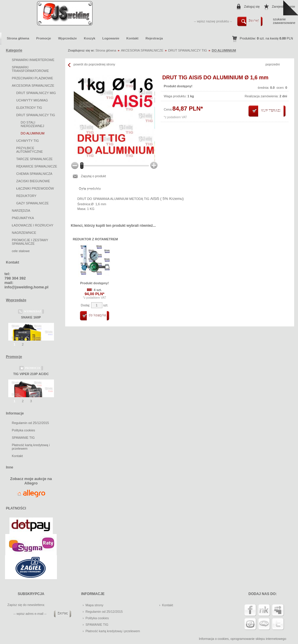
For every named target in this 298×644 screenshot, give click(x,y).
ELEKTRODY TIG (29, 108)
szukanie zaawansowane (284, 21)
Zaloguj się (252, 6)
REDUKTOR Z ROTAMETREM (95, 239)
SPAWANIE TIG (23, 438)
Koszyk (90, 38)
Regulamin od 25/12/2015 (30, 423)
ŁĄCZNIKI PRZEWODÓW (35, 188)
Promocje (44, 38)
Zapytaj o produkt (93, 176)
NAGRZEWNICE (24, 233)
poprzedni (273, 64)
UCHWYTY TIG (28, 141)
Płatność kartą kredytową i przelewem (113, 631)
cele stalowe (21, 251)
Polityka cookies (23, 430)
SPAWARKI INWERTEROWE (33, 60)
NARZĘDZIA (21, 211)
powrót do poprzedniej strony (94, 64)
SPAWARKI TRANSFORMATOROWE (30, 69)
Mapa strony (95, 605)
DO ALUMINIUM (33, 133)
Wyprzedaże (67, 38)
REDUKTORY (26, 196)
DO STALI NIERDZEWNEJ (32, 124)
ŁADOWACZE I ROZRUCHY (33, 225)
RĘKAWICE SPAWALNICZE (37, 166)
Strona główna (18, 38)
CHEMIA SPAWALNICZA (34, 174)
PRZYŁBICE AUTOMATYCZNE (30, 150)
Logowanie (111, 38)
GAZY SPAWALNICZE (32, 203)
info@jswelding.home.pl (26, 287)
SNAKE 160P (31, 317)
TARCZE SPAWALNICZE (34, 159)
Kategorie (14, 50)
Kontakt (132, 38)
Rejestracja (154, 38)
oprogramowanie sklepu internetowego (258, 639)
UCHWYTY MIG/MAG (32, 100)
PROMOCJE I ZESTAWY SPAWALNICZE (30, 242)
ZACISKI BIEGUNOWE (33, 181)
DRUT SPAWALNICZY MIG (36, 93)
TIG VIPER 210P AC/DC (31, 374)
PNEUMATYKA (23, 218)
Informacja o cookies (214, 639)
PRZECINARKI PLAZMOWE (32, 78)
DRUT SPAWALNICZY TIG (36, 115)
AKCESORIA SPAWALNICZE (33, 86)
